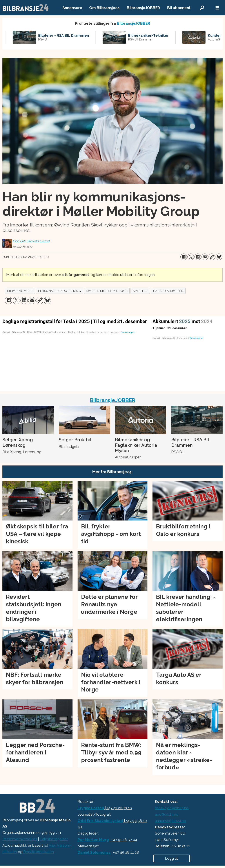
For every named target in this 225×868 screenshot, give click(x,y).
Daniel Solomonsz (94, 852)
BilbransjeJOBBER (143, 8)
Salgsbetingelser (54, 839)
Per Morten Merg (93, 840)
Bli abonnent (179, 8)
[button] (214, 427)
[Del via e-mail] (205, 257)
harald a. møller (168, 291)
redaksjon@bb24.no (172, 808)
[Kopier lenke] (212, 257)
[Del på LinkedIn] (198, 257)
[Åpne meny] (217, 8)
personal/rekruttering (60, 291)
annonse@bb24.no (171, 821)
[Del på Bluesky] (219, 257)
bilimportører (20, 291)
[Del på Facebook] (184, 257)
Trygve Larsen (91, 808)
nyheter (140, 291)
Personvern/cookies (20, 839)
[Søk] (202, 8)
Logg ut (171, 858)
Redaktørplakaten (39, 852)
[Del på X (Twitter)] (191, 257)
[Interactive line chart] (188, 353)
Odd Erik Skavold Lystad (100, 821)
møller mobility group (107, 291)
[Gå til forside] (26, 8)
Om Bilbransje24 (104, 8)
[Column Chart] (75, 353)
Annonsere (72, 8)
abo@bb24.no (167, 814)
